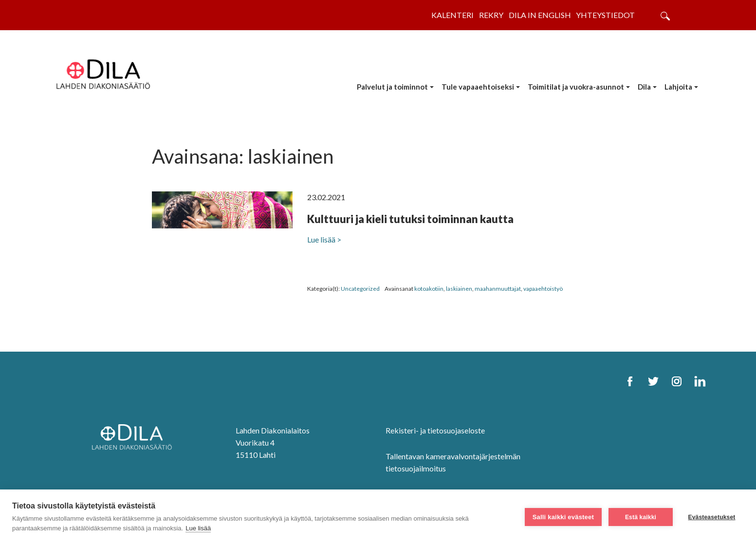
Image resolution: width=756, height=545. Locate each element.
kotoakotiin (429, 289)
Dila (644, 87)
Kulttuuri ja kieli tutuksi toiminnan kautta (410, 219)
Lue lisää (198, 528)
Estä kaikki (641, 517)
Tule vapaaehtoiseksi (478, 87)
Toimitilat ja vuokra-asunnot (576, 87)
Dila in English (540, 15)
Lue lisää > (324, 239)
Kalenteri (452, 15)
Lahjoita (678, 87)
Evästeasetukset (711, 517)
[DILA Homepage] (135, 438)
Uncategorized (360, 289)
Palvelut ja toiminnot (392, 87)
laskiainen (459, 289)
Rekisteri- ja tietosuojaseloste (435, 430)
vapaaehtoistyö (543, 289)
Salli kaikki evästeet (563, 517)
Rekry (491, 15)
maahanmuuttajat (498, 289)
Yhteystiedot (605, 15)
